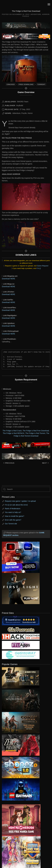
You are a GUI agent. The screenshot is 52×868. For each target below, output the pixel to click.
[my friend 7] (21, 655)
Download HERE (8, 279)
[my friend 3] (21, 636)
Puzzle (26, 16)
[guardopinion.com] (21, 620)
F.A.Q (39, 268)
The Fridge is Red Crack (12, 431)
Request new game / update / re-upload (20, 501)
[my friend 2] (21, 629)
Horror (46, 14)
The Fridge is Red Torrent (35, 433)
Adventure (36, 14)
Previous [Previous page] (9, 463)
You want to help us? (13, 512)
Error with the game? (13, 520)
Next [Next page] (45, 463)
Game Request (43, 266)
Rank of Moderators (13, 509)
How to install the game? (15, 516)
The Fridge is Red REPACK (14, 433)
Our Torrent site (11, 524)
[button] (49, 4)
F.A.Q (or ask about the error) (16, 505)
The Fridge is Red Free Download (36, 431)
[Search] (26, 489)
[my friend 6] (21, 645)
